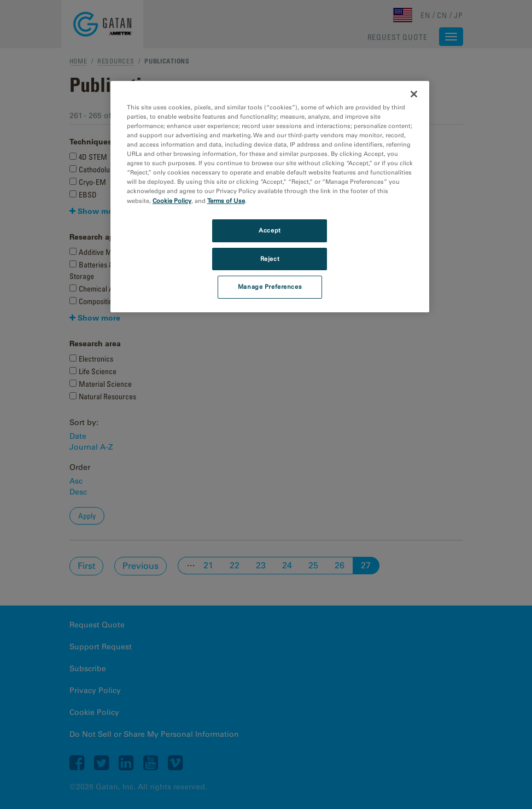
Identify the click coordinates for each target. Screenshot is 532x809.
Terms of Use (226, 201)
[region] (270, 197)
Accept (270, 230)
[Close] (414, 94)
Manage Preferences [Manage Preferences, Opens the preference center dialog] (270, 287)
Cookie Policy (172, 201)
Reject (270, 259)
